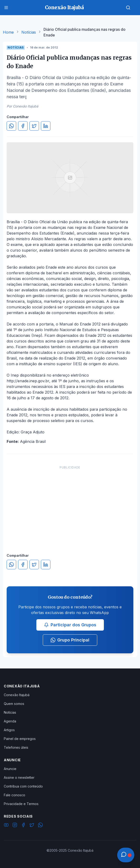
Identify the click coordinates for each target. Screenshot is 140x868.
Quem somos (14, 704)
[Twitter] (32, 826)
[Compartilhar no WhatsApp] (11, 126)
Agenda (10, 721)
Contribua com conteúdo (23, 786)
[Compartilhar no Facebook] (23, 126)
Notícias (29, 32)
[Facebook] (23, 826)
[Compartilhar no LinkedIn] (46, 126)
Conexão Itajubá (17, 695)
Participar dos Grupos (70, 625)
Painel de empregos (20, 739)
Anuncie (10, 769)
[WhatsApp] (40, 826)
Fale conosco (14, 795)
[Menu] (6, 8)
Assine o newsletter (19, 777)
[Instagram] (15, 826)
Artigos (9, 730)
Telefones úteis (16, 747)
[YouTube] (6, 826)
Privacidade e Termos (21, 804)
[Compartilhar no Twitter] (34, 126)
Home (8, 32)
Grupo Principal (70, 640)
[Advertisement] (70, 505)
